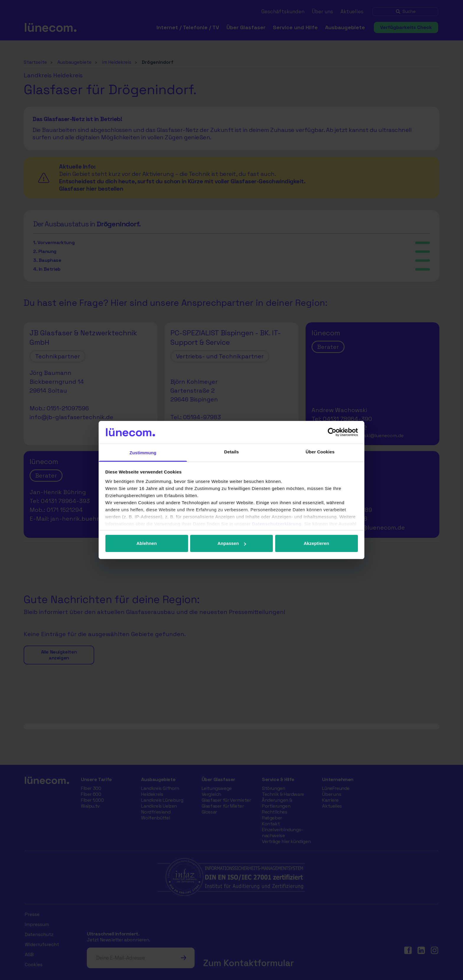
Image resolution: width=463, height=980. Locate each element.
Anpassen (232, 543)
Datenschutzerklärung (277, 524)
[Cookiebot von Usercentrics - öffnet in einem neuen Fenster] (332, 432)
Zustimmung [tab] (143, 453)
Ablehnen (147, 543)
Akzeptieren (316, 543)
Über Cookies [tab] (320, 452)
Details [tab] (231, 452)
